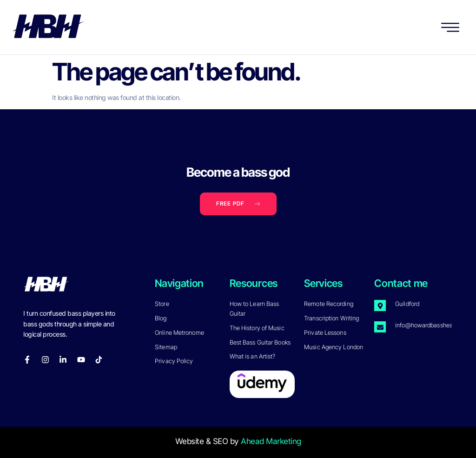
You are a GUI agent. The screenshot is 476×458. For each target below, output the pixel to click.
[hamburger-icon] (450, 29)
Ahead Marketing (271, 441)
